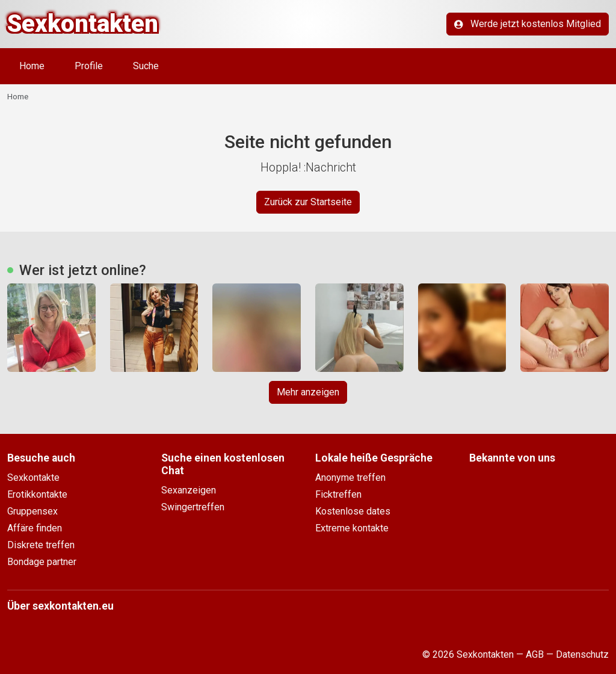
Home (32, 66)
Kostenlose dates (353, 511)
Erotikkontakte (37, 494)
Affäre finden (35, 528)
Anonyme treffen (350, 478)
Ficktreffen (338, 494)
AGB (535, 654)
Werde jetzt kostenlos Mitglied (528, 24)
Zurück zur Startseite (308, 202)
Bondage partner (42, 562)
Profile (89, 66)
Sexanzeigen (189, 490)
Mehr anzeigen (308, 392)
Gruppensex (32, 511)
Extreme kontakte (352, 528)
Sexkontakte (33, 478)
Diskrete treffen (41, 545)
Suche (146, 66)
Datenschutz (582, 654)
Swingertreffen (193, 507)
